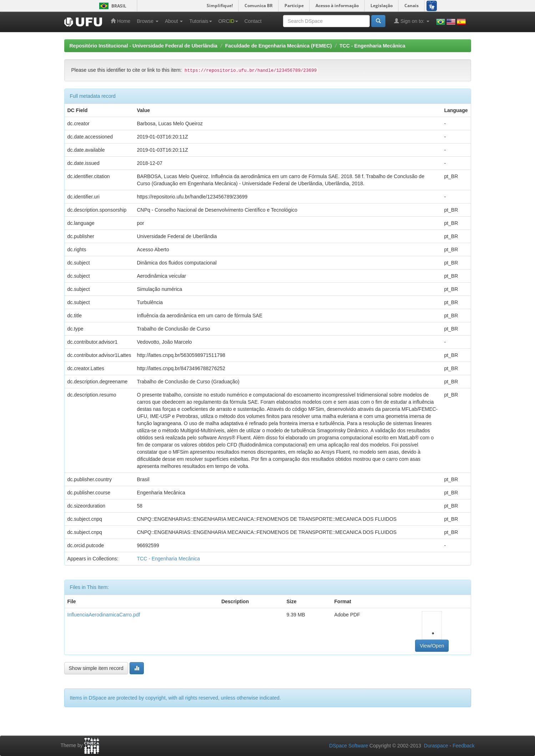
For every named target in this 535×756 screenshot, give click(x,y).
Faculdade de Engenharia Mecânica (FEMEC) (279, 46)
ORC (228, 21)
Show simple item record (96, 668)
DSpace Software (349, 746)
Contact (253, 21)
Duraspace (436, 746)
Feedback (463, 746)
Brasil (112, 6)
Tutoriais (200, 21)
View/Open (432, 646)
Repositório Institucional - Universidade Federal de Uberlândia (144, 46)
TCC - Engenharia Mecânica (372, 46)
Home (120, 21)
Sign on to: (412, 21)
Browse (148, 21)
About (174, 21)
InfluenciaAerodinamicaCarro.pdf (104, 615)
